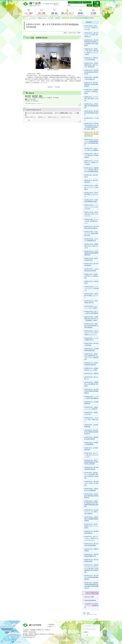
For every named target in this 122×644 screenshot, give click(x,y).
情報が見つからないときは (92, 614)
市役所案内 (51, 624)
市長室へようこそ (42, 18)
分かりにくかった (66, 117)
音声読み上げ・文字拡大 (76, 2)
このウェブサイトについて (91, 626)
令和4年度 (57, 18)
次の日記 (58, 87)
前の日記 (50, 87)
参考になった (42, 117)
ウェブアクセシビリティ (90, 629)
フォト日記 (51, 18)
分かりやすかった (31, 117)
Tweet (79, 33)
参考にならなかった (54, 117)
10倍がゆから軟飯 (89, 597)
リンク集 (86, 635)
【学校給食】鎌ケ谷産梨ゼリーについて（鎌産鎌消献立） (91, 606)
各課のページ (52, 627)
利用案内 (86, 632)
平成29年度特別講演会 (90, 600)
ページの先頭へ (95, 619)
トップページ (33, 18)
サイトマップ (88, 2)
